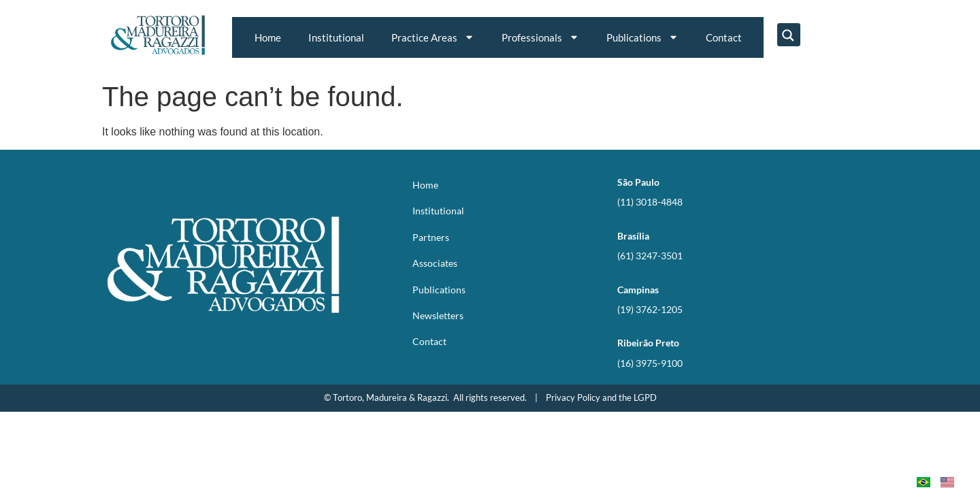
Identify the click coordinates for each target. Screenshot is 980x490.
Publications (642, 37)
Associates (435, 263)
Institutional (336, 37)
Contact (724, 37)
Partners (431, 237)
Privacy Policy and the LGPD (601, 397)
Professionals (540, 37)
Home (268, 37)
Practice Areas (433, 37)
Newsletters (438, 315)
